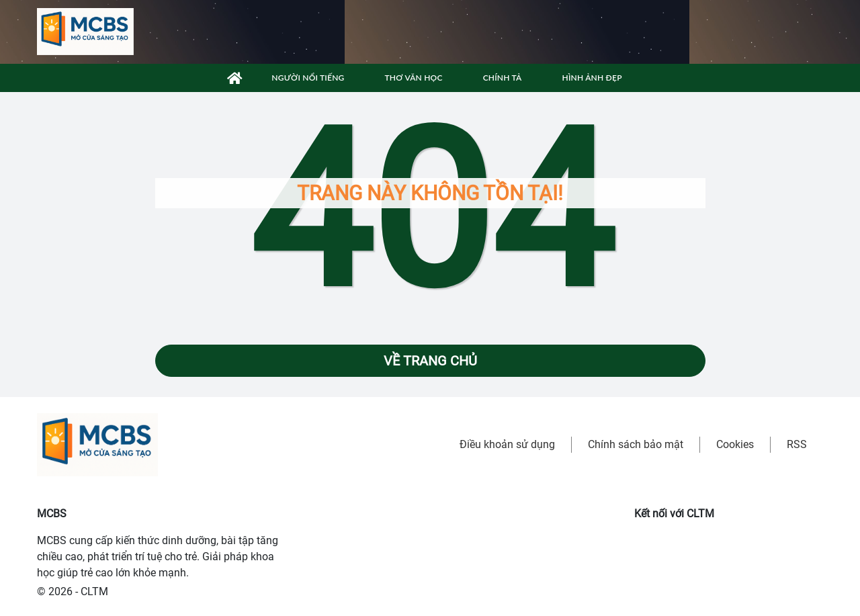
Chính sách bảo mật (636, 444)
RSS (797, 444)
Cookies (735, 444)
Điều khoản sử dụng (507, 444)
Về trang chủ (430, 361)
